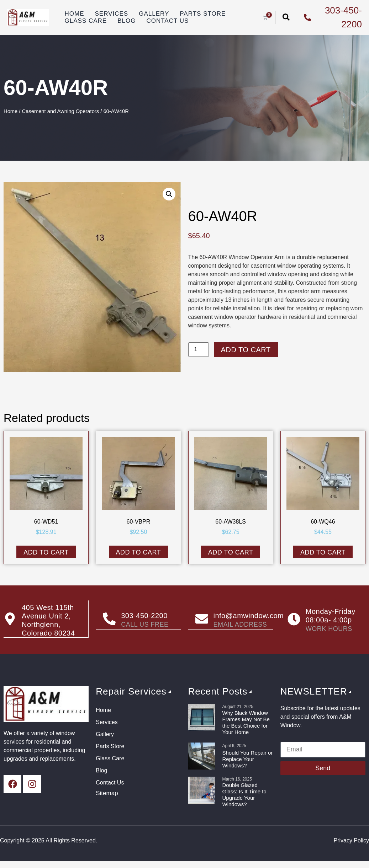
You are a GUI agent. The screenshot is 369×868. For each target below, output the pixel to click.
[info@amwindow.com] (202, 619)
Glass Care (86, 21)
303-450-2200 (144, 616)
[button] (169, 194)
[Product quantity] (199, 350)
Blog (126, 21)
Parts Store (203, 14)
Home (75, 14)
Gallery (154, 14)
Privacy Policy (351, 840)
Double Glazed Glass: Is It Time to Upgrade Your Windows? (244, 794)
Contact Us (167, 21)
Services (112, 14)
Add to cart (246, 350)
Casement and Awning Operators (61, 111)
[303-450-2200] (109, 619)
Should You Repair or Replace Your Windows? (248, 759)
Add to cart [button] (46, 552)
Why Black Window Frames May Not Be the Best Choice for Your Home (246, 722)
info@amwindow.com (249, 616)
